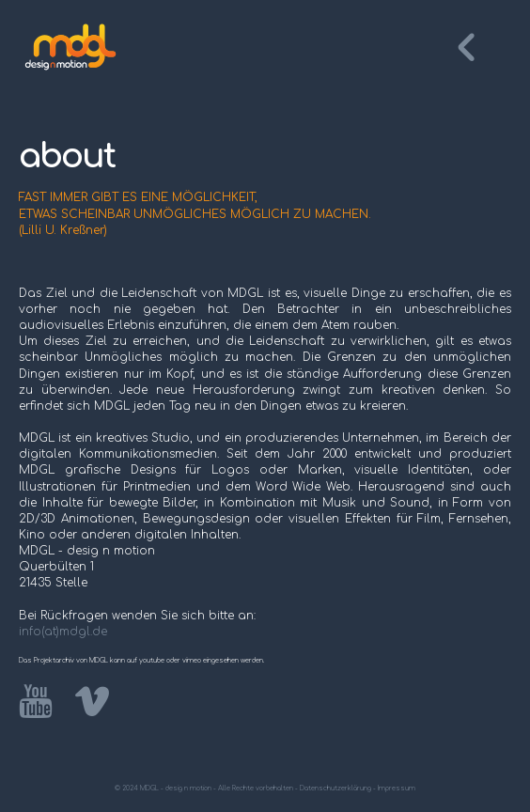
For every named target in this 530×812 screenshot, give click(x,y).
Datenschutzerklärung (335, 789)
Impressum (397, 789)
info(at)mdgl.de (63, 632)
